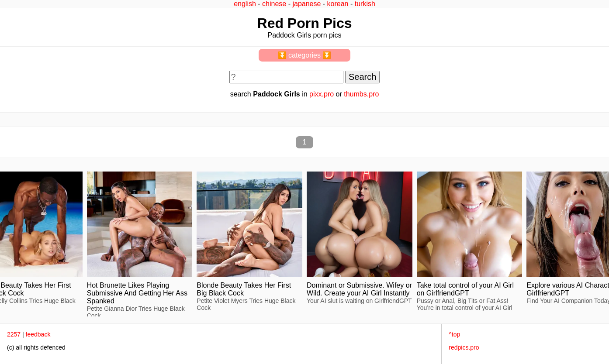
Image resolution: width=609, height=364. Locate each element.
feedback (38, 334)
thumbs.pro (361, 94)
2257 (14, 334)
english (245, 4)
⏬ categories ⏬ (305, 55)
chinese (274, 4)
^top (454, 334)
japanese (306, 4)
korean (338, 4)
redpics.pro (464, 347)
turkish (365, 4)
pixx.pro (322, 94)
